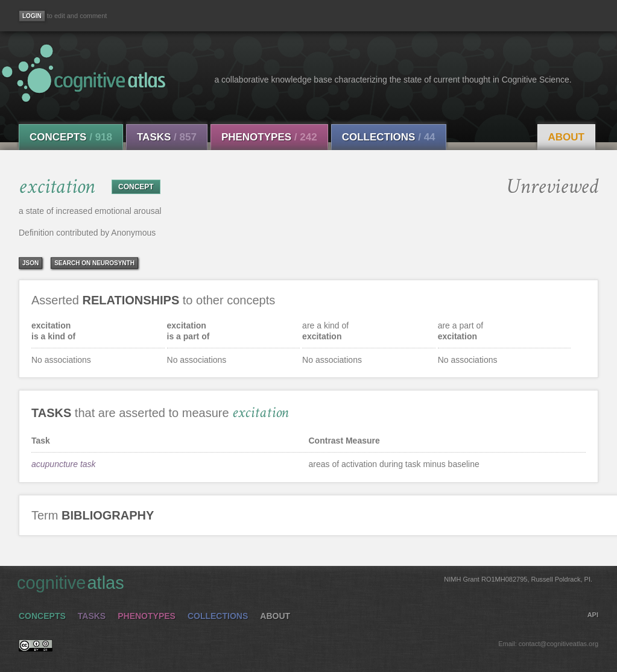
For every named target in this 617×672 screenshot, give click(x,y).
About (566, 137)
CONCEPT (136, 187)
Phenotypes (269, 137)
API (593, 615)
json (30, 263)
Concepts (71, 137)
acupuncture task (64, 464)
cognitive (305, 582)
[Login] (32, 16)
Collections (389, 137)
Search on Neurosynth (94, 263)
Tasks (167, 137)
